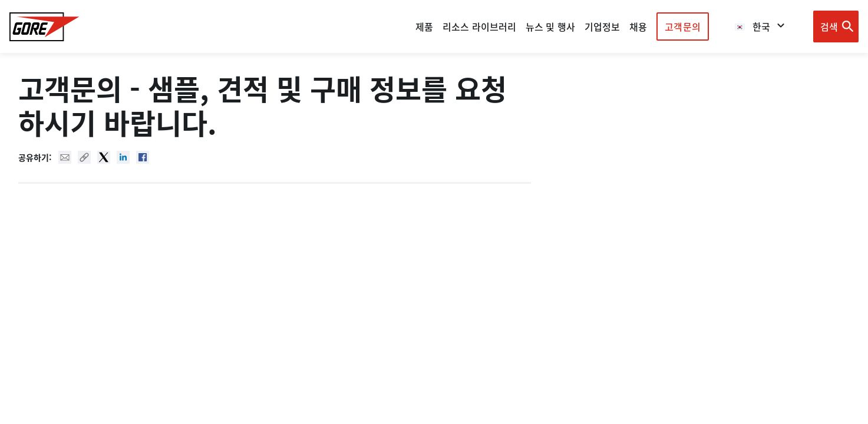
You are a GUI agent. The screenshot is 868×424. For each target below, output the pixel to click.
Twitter (104, 157)
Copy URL (84, 157)
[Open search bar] (836, 26)
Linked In (123, 157)
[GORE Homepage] (44, 27)
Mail (65, 157)
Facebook (143, 157)
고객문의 (682, 26)
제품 (424, 26)
